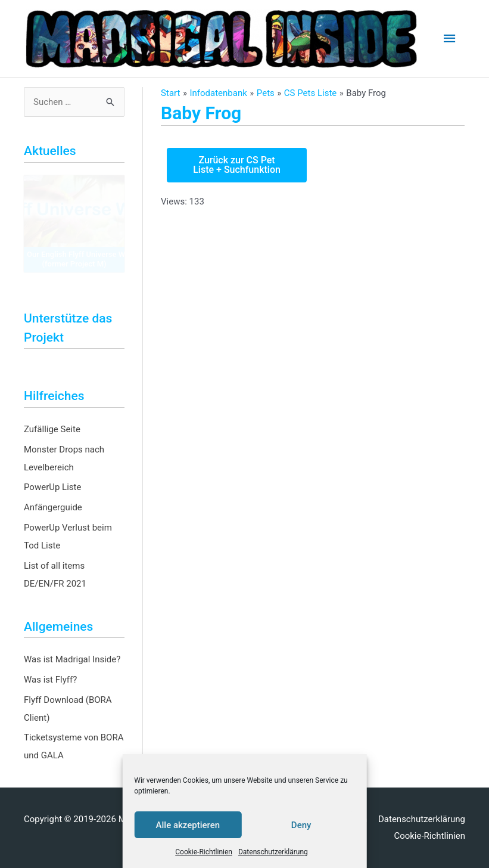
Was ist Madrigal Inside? (72, 659)
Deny (301, 825)
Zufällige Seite (52, 429)
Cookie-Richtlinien (204, 852)
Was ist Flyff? (50, 680)
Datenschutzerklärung (273, 852)
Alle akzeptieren (188, 825)
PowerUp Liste (52, 487)
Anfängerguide (53, 507)
